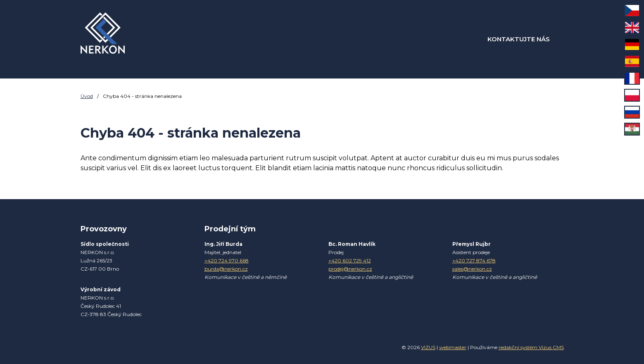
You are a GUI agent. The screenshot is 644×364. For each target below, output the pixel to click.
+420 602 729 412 (350, 261)
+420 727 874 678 (474, 261)
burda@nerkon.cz (226, 269)
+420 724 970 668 (227, 261)
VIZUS (428, 347)
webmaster (453, 347)
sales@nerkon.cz (472, 269)
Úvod (87, 96)
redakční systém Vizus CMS (531, 347)
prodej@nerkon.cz (350, 269)
